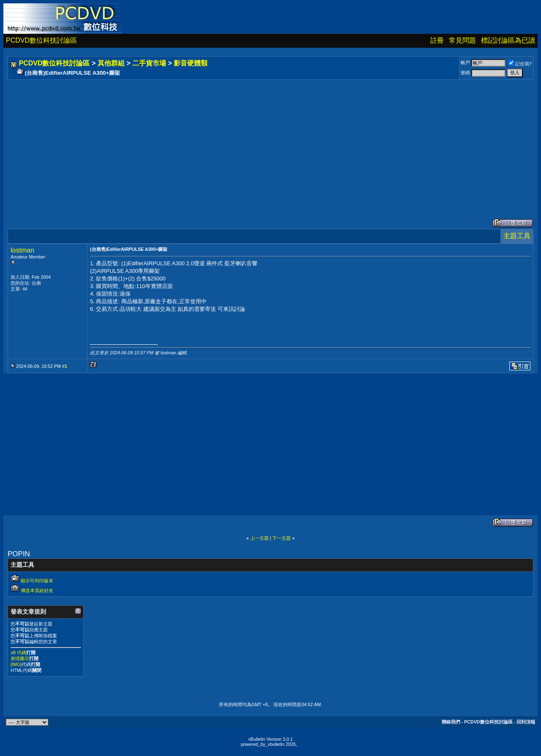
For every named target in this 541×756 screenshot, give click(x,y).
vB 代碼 (18, 653)
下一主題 (281, 538)
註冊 (437, 40)
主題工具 (517, 236)
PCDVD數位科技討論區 (41, 40)
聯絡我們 (451, 722)
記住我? (520, 64)
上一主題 (260, 538)
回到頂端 (526, 722)
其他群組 (111, 63)
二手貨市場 (149, 63)
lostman (22, 250)
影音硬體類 (191, 63)
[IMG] (16, 664)
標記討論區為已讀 (508, 40)
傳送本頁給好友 (37, 590)
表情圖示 (20, 658)
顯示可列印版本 (37, 581)
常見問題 (462, 40)
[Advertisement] (263, 141)
